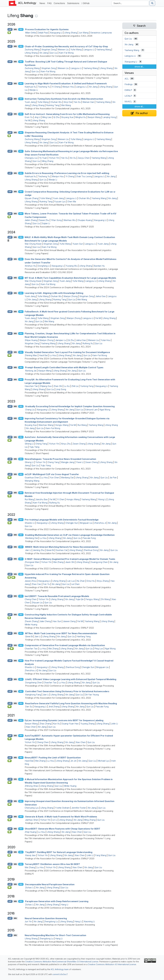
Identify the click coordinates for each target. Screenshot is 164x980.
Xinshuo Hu (30, 266)
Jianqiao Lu (61, 340)
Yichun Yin (54, 158)
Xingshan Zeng (49, 50)
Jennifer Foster (79, 808)
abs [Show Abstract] (21, 29)
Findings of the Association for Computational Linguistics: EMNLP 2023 (60, 413)
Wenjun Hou (68, 87)
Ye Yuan (43, 158)
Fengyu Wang (92, 599)
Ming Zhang (48, 161)
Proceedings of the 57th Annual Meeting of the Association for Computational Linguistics (68, 891)
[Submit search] (152, 3)
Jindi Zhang (54, 707)
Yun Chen (54, 478)
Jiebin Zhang (31, 220)
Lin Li (55, 820)
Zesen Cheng (79, 444)
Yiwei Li (80, 462)
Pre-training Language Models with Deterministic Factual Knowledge (62, 520)
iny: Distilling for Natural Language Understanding (59, 852)
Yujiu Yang (34, 447)
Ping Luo (99, 649)
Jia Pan (113, 478)
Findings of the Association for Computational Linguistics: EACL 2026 (59, 36)
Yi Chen (61, 499)
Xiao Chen (31, 727)
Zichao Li (30, 888)
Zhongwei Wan (32, 562)
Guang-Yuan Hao (70, 724)
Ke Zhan (81, 581)
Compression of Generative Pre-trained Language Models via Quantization (65, 645)
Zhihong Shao (32, 786)
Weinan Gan (88, 102)
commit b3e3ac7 (60, 974)
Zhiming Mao (31, 355)
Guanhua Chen (32, 478)
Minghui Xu (81, 117)
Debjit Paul (43, 33)
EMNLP (128, 90)
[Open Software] (9, 577)
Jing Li (37, 117)
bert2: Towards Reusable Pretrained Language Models (57, 596)
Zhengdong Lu (51, 921)
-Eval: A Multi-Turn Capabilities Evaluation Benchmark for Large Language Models (70, 278)
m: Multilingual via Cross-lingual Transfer (52, 474)
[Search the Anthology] (130, 3)
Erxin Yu (29, 117)
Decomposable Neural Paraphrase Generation (50, 884)
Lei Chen (75, 584)
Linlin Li (114, 724)
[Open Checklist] (9, 33)
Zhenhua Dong (91, 550)
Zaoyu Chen (84, 158)
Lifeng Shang (71, 33)
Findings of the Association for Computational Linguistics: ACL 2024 (58, 347)
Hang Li (64, 905)
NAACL (128, 101)
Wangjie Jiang (68, 462)
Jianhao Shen (32, 820)
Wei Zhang (58, 562)
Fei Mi (28, 120)
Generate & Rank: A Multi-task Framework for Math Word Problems (61, 817)
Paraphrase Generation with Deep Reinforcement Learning (57, 901)
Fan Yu (46, 584)
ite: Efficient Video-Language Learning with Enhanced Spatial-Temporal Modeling (71, 679)
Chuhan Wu (56, 102)
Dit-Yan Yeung (92, 695)
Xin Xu (73, 158)
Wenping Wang (32, 481)
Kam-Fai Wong (66, 53)
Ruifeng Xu (88, 343)
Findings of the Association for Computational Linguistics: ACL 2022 (58, 541)
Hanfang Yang (84, 636)
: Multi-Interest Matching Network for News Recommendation (62, 547)
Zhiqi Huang (30, 832)
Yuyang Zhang (87, 724)
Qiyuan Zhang (31, 198)
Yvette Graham (62, 808)
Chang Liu (30, 410)
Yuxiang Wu (72, 266)
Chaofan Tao (31, 649)
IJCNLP (128, 96)
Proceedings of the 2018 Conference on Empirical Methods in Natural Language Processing (69, 908)
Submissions (74, 3)
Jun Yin (28, 921)
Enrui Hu (91, 581)
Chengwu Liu (31, 158)
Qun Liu (53, 53)
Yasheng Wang (104, 50)
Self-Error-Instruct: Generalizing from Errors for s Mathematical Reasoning (67, 114)
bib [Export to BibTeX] (15, 29)
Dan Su (29, 707)
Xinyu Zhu (66, 444)
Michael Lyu (104, 761)
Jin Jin (74, 761)
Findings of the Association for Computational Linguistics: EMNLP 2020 (60, 859)
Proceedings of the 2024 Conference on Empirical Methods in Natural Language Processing (69, 287)
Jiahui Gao (101, 296)
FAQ (50, 3)
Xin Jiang (44, 53)
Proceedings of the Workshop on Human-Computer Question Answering (60, 925)
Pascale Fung (89, 538)
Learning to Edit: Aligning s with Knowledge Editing (54, 293)
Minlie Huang (31, 625)
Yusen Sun (78, 244)
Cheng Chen (31, 599)
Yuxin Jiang (30, 102)
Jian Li (28, 550)
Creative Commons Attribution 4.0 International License (112, 964)
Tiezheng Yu (44, 87)
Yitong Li (102, 499)
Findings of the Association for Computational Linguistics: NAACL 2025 (59, 56)
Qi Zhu (56, 117)
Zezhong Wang (32, 50)
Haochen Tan (31, 386)
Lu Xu (67, 386)
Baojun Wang (94, 117)
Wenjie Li (34, 90)
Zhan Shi (58, 386)
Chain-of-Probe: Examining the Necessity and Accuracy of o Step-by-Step (66, 46)
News (43, 3)
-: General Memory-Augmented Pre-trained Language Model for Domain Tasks (70, 559)
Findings (129, 84)
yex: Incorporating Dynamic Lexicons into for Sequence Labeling (64, 720)
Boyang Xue (67, 117)
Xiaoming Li (89, 921)
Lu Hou (53, 355)
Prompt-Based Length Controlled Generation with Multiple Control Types (64, 367)
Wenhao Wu (70, 220)
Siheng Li (29, 444)
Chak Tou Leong (84, 176)
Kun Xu (57, 724)
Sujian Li (46, 223)
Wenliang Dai (67, 478)
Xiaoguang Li (56, 33)
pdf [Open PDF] (10, 29)
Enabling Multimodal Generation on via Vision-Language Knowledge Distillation (70, 535)
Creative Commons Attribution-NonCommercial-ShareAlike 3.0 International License (62, 962)
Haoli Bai (43, 355)
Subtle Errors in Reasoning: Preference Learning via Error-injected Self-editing (67, 173)
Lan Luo (71, 581)
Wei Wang (66, 105)
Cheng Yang (41, 444)
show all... (139, 67)
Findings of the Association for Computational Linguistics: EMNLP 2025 (59, 227)
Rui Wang (82, 425)
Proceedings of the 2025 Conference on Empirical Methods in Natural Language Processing (69, 146)
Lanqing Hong (109, 117)
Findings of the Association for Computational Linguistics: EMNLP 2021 (60, 823)
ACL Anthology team (60, 969)
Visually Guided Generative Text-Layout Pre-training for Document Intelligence (67, 352)
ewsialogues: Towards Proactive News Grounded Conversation (60, 459)
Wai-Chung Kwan (33, 244)
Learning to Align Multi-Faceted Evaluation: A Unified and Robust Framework (66, 84)
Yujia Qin (80, 599)
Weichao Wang (46, 425)
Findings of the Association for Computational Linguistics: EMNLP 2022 (59, 628)
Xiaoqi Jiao (30, 855)
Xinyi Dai (68, 102)
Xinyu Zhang (103, 581)
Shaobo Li (30, 523)
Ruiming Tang (53, 105)
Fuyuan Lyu (60, 202)
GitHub (85, 3)
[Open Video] (10, 355)
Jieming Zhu (39, 550)
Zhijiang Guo (46, 386)
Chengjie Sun (72, 523)
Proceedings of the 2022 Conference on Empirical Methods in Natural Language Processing (69, 529)
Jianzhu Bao (42, 499)
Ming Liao (47, 117)
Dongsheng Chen (34, 683)
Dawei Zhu (44, 220)
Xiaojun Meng (45, 371)
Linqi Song (61, 389)
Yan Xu (77, 102)
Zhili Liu (75, 386)
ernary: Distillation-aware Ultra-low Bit (52, 864)
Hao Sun (57, 621)
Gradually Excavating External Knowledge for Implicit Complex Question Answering (70, 406)
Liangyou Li (89, 50)
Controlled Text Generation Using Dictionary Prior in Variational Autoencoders (67, 691)
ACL (127, 79)
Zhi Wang (105, 599)
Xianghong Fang (33, 695)
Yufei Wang (76, 50)
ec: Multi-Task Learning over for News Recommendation (61, 633)
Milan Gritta (31, 33)
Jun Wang (84, 33)
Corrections (60, 3)
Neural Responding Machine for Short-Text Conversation (55, 935)
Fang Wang (101, 855)
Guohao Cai (61, 550)
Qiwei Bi (50, 550)
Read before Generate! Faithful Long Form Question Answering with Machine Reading (71, 703)
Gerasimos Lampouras (101, 33)
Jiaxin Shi (70, 562)
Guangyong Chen (99, 562)
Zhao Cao (36, 584)
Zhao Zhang (45, 724)
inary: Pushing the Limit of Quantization (53, 758)
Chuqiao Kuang (85, 220)
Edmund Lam (91, 410)
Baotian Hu (99, 266)
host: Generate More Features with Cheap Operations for (62, 829)
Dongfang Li (44, 266)
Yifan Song (56, 220)
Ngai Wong (105, 410)
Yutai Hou (106, 340)
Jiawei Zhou (31, 581)
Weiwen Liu (63, 50)
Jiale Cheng (45, 621)
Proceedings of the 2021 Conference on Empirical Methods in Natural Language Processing (69, 730)
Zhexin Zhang (31, 621)
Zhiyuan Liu (37, 602)
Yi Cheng (56, 87)
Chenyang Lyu (32, 808)
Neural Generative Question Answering (46, 918)
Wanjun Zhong (71, 296)
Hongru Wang (62, 425)
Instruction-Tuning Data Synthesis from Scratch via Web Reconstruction (64, 99)
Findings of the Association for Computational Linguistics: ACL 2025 (58, 93)
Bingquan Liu (86, 523)
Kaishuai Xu (30, 87)
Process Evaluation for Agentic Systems (47, 29)
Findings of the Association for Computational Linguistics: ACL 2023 (58, 469)
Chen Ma (72, 202)
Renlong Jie (31, 371)
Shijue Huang (31, 340)
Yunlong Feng (87, 386)
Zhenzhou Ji (100, 523)
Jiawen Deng (69, 621)
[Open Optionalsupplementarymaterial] (9, 855)
